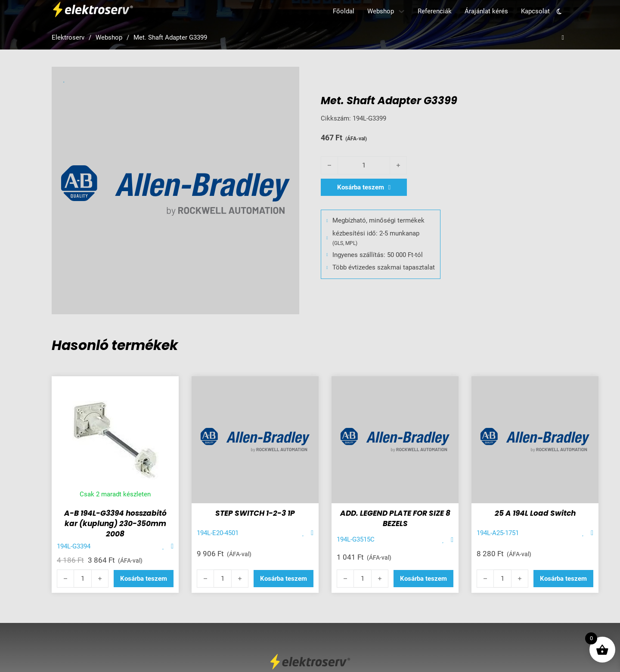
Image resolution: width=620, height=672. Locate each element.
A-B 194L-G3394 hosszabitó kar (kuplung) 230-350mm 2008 (115, 523)
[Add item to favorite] (163, 547)
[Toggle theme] (559, 11)
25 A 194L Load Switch (535, 513)
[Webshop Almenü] (401, 11)
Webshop (381, 11)
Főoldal (344, 11)
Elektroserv (68, 37)
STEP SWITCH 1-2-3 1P (255, 513)
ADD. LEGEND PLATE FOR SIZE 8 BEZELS (395, 518)
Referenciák (435, 11)
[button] (144, 579)
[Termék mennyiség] (364, 165)
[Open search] (563, 38)
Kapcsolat (535, 11)
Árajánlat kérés (486, 11)
